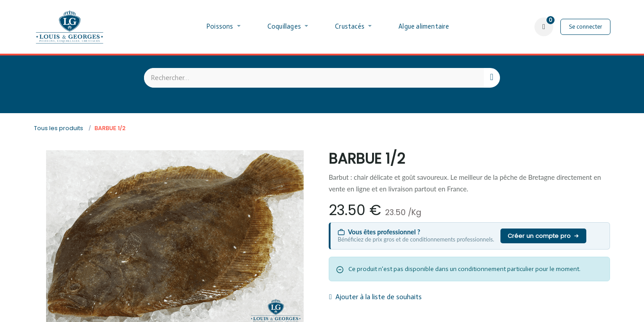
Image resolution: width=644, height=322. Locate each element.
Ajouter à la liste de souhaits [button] (375, 297)
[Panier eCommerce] (544, 27)
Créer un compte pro (543, 236)
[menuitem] (224, 27)
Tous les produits (59, 128)
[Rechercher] (492, 78)
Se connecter (585, 27)
